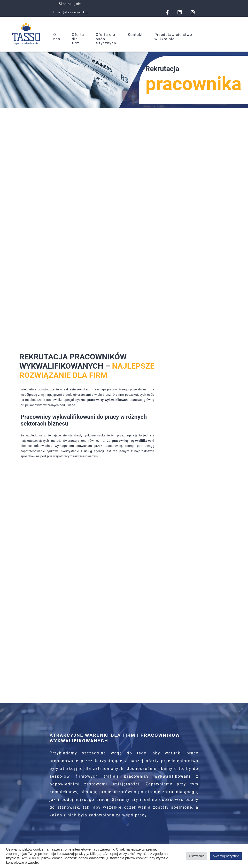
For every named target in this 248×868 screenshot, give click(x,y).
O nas (57, 37)
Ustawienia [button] (197, 856)
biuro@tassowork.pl (72, 12)
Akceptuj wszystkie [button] (226, 856)
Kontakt (135, 35)
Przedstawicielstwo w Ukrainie (173, 37)
